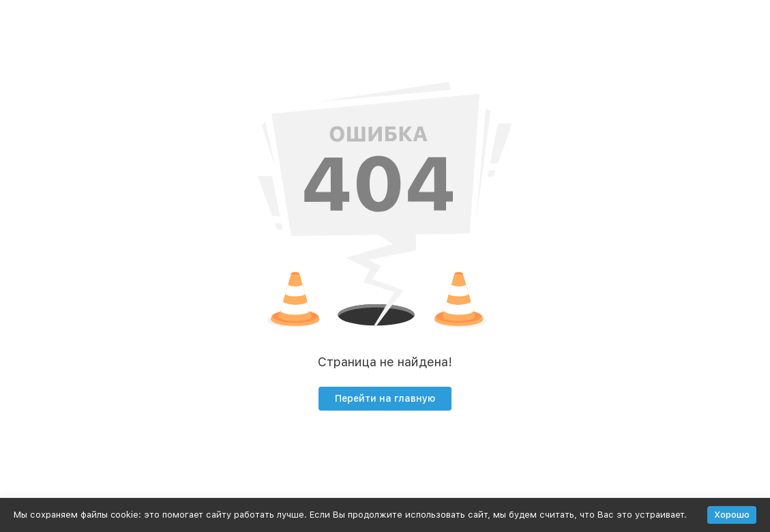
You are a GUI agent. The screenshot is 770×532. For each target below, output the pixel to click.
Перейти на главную (385, 398)
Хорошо (732, 515)
